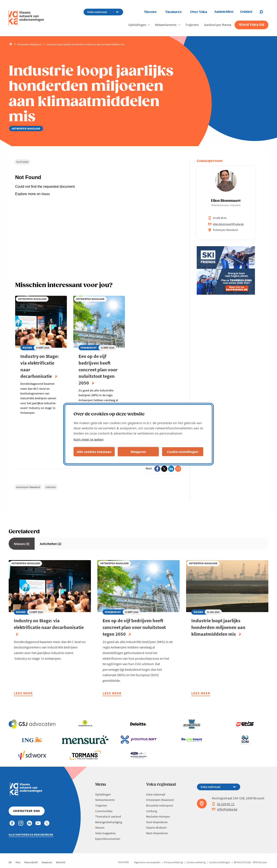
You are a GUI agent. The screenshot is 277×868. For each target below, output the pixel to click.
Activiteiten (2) (51, 544)
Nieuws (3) (22, 544)
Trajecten (192, 25)
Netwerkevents (166, 25)
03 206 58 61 (217, 218)
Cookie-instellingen (183, 452)
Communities (104, 811)
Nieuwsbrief (31, 862)
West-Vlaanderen (157, 833)
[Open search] (264, 12)
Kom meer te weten (89, 439)
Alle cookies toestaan (94, 452)
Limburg (151, 811)
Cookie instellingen (220, 862)
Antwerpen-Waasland (28, 487)
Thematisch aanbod (108, 816)
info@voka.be (225, 809)
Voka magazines (105, 833)
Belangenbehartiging (109, 822)
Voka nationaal (156, 794)
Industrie (51, 487)
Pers (18, 862)
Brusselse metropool (160, 805)
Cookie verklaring (196, 862)
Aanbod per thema (218, 25)
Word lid (61, 862)
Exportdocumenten (108, 839)
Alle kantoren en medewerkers (31, 835)
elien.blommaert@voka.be (226, 224)
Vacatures (173, 12)
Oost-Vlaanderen (157, 822)
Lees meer (23, 694)
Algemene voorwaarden (147, 862)
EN (10, 862)
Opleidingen (137, 25)
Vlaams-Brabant (156, 828)
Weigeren (138, 452)
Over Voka (199, 12)
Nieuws (150, 12)
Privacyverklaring (173, 862)
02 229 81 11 (223, 804)
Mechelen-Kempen (158, 816)
